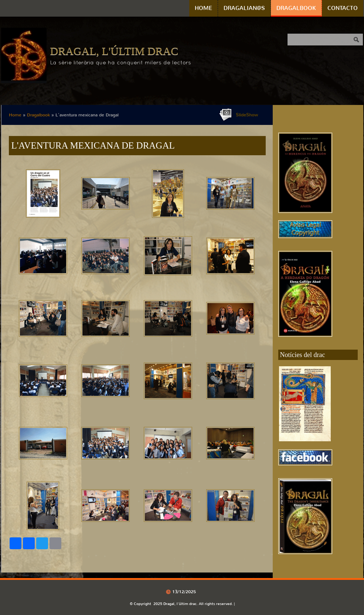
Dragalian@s (244, 8)
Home (203, 8)
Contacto (343, 8)
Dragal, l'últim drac (114, 51)
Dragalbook (296, 8)
